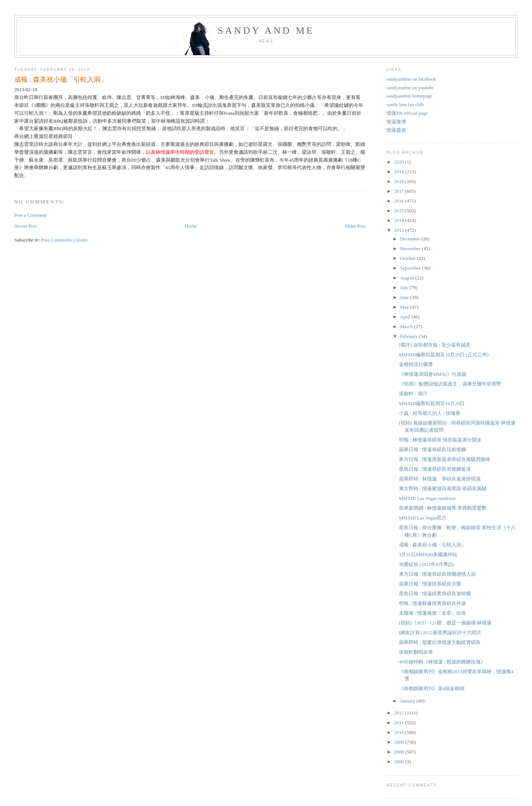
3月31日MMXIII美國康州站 (428, 555)
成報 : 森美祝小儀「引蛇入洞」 (61, 80)
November (411, 248)
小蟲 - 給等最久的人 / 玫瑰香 (430, 413)
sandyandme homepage (409, 96)
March (407, 326)
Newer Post (25, 226)
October (408, 258)
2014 (399, 220)
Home (191, 226)
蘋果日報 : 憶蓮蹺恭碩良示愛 (430, 584)
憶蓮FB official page (407, 113)
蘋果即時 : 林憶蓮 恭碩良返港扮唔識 (440, 479)
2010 (399, 732)
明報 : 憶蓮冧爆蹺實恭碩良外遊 (432, 603)
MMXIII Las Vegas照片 (423, 518)
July (405, 287)
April (406, 317)
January (408, 701)
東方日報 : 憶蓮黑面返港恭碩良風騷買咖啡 (445, 459)
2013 (399, 230)
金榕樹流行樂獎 (416, 364)
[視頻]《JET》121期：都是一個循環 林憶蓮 (445, 623)
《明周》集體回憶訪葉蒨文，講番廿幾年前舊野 (450, 384)
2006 (399, 762)
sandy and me (266, 31)
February (409, 336)
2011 (399, 723)
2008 (399, 752)
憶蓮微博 (396, 122)
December (411, 239)
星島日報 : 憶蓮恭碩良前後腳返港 (435, 469)
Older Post (355, 226)
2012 (399, 713)
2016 (399, 201)
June (405, 297)
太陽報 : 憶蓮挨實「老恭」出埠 (432, 613)
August (408, 278)
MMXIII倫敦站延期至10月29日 (432, 403)
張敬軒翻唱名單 (416, 652)
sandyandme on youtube (410, 88)
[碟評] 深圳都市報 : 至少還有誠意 (435, 345)
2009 (399, 742)
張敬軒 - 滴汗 (413, 394)
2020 (399, 162)
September (411, 268)
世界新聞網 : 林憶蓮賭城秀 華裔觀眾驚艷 (443, 508)
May (405, 307)
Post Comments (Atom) (64, 240)
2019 (399, 172)
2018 (399, 181)
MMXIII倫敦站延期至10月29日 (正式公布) (444, 355)
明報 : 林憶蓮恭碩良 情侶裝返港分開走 (440, 440)
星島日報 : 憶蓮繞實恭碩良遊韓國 (435, 594)
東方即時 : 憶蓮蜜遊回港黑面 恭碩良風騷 (443, 489)
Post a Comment (30, 215)
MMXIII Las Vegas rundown (427, 498)
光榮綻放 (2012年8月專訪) (427, 564)
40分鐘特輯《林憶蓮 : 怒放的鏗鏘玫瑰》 (442, 662)
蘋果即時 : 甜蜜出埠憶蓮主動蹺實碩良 (440, 642)
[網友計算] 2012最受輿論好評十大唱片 (440, 633)
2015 (399, 211)
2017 (399, 191)
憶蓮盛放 (396, 130)
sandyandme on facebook (411, 79)
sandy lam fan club (405, 104)
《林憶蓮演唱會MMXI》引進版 (433, 374)
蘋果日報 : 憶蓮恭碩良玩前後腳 (432, 450)
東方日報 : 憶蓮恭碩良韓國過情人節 (437, 574)
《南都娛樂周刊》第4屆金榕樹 (432, 688)
